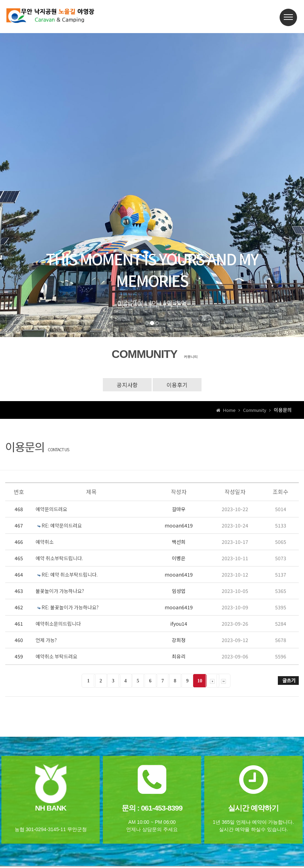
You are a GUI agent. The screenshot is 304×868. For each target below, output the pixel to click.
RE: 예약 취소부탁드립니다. (70, 574)
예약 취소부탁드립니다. (59, 558)
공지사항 (127, 385)
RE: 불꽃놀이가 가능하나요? (70, 607)
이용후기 (177, 385)
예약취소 (45, 542)
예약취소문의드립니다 (58, 624)
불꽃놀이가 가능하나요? (60, 591)
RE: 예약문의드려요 (62, 525)
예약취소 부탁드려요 (56, 656)
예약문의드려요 (51, 509)
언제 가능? (46, 640)
